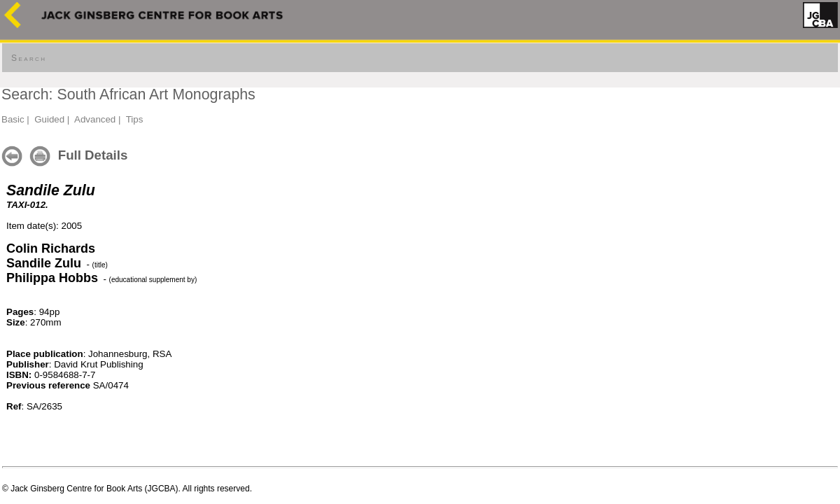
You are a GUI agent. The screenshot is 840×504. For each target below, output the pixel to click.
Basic (13, 119)
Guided (49, 119)
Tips (135, 119)
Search (29, 58)
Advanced (95, 119)
